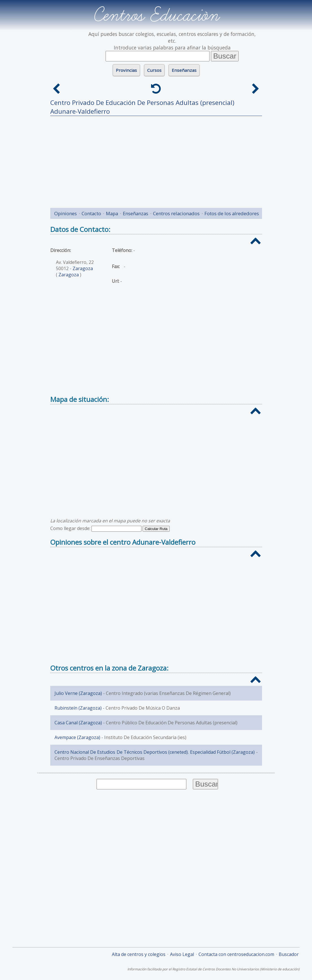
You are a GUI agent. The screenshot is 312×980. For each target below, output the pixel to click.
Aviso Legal (182, 954)
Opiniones (66, 213)
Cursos (154, 70)
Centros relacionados (176, 213)
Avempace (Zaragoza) (77, 737)
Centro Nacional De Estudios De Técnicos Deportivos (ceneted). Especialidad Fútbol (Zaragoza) (155, 752)
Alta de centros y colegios (139, 954)
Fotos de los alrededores (232, 213)
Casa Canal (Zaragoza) (78, 723)
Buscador (289, 954)
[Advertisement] (156, 160)
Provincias (126, 70)
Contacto (91, 213)
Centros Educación (156, 15)
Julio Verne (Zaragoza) (78, 693)
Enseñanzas (184, 70)
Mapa (112, 213)
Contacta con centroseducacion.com (236, 954)
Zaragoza (83, 268)
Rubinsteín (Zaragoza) (78, 708)
